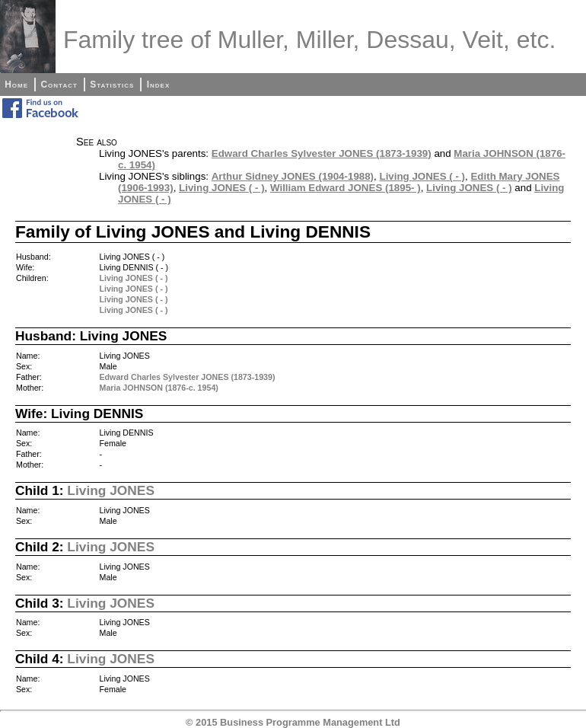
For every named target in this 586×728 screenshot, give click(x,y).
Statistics (112, 85)
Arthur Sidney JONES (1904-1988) (293, 176)
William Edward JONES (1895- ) (346, 188)
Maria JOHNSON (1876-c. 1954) (159, 388)
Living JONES (111, 490)
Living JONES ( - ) (422, 176)
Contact (59, 85)
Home (16, 85)
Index (159, 85)
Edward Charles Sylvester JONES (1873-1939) (322, 153)
